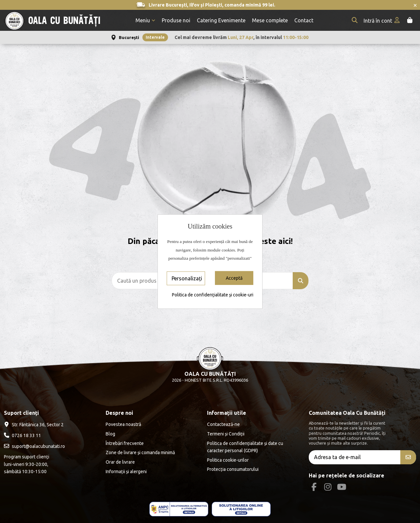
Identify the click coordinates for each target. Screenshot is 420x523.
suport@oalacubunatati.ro (38, 446)
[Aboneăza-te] (408, 457)
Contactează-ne (223, 424)
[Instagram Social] (328, 487)
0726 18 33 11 (26, 435)
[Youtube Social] (342, 487)
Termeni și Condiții (226, 434)
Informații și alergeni (126, 472)
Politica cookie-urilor (228, 460)
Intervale (155, 37)
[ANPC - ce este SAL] (179, 509)
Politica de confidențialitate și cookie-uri (213, 295)
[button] (145, 20)
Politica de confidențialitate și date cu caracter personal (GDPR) (245, 447)
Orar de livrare (120, 462)
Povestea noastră (123, 424)
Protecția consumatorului (233, 469)
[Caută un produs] (301, 281)
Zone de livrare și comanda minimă (140, 453)
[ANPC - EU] (241, 509)
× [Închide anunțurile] (415, 5)
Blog (110, 434)
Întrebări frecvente (125, 443)
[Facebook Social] (314, 487)
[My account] (382, 20)
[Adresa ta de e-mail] (355, 457)
